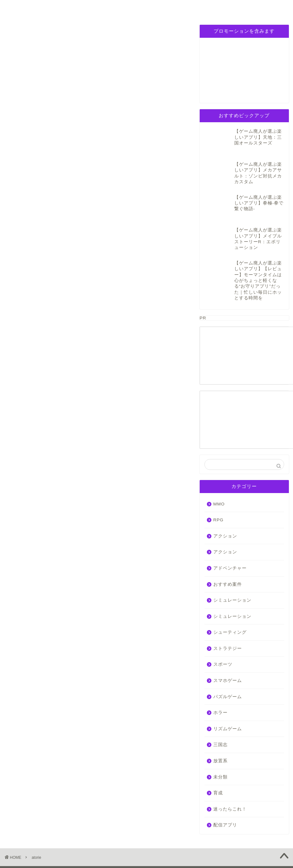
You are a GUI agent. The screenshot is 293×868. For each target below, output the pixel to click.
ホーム (26, 8)
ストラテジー (228, 624)
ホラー (220, 688)
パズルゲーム (148, 8)
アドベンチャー (230, 544)
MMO (219, 479)
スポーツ (223, 640)
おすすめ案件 (228, 560)
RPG (67, 8)
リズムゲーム (228, 704)
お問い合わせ (267, 8)
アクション (225, 512)
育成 (218, 768)
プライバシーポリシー (227, 11)
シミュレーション (108, 11)
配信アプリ (225, 801)
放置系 (220, 736)
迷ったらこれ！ (230, 785)
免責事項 (70, 849)
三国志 (187, 8)
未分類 (220, 752)
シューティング (230, 608)
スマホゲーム (228, 656)
